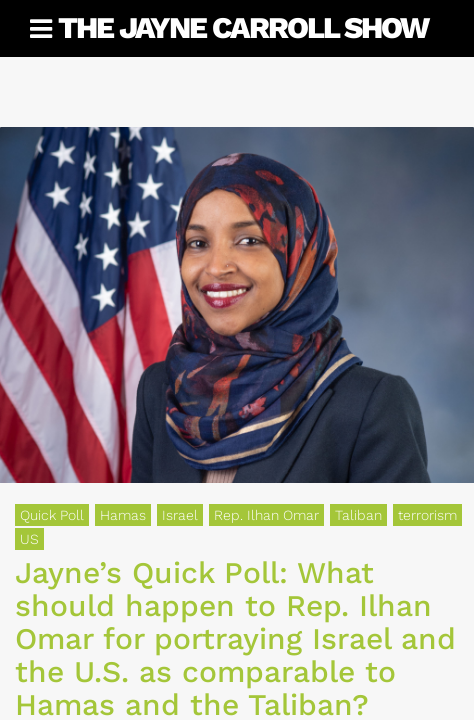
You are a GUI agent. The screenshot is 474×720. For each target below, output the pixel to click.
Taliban (358, 515)
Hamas (123, 515)
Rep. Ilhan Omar (266, 515)
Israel (180, 515)
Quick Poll (52, 515)
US (29, 539)
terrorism (427, 515)
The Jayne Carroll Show (243, 27)
